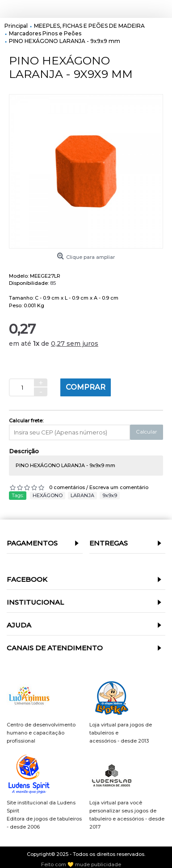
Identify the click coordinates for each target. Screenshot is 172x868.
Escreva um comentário (119, 487)
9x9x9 (110, 495)
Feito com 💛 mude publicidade (81, 865)
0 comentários (67, 487)
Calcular (147, 432)
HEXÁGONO (48, 495)
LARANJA (82, 495)
